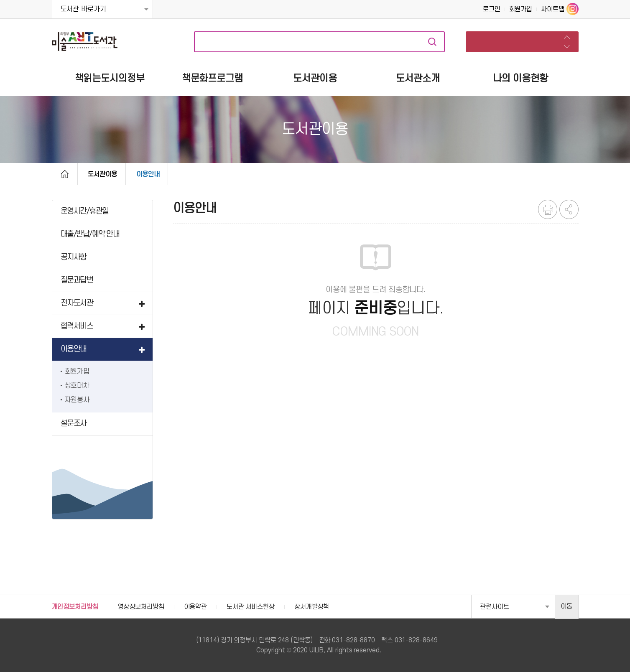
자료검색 (432, 42)
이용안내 (148, 174)
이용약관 (196, 607)
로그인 (492, 9)
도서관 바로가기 (83, 9)
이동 (566, 606)
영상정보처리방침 (141, 607)
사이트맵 (553, 9)
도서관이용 (102, 174)
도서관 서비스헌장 (251, 607)
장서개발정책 (312, 607)
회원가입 (521, 9)
